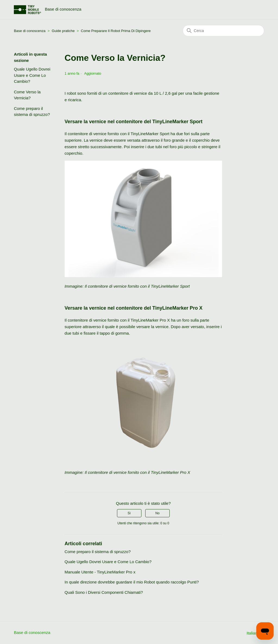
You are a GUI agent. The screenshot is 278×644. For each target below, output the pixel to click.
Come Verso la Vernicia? (27, 95)
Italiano (255, 633)
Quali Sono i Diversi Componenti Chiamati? (104, 592)
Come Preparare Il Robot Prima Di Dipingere (116, 31)
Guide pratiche (64, 31)
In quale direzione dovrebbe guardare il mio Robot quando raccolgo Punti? (132, 582)
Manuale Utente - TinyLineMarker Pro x (100, 572)
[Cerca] (223, 31)
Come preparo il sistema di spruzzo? (32, 112)
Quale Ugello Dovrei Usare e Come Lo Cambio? (32, 75)
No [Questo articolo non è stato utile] (157, 513)
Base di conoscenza (30, 31)
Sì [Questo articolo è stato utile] (129, 513)
